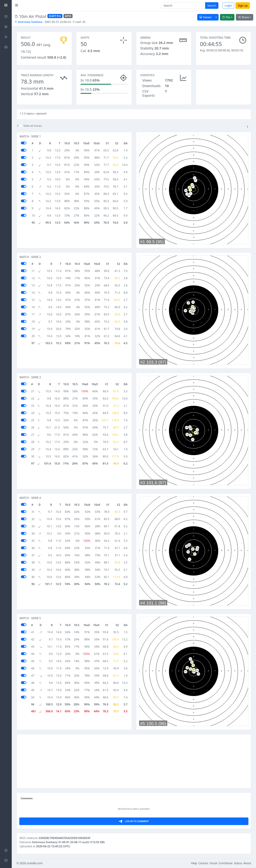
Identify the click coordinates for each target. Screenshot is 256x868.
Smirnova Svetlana (28, 22)
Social (214, 863)
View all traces (33, 126)
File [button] (226, 17)
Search (212, 6)
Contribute (226, 863)
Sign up (243, 6)
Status (238, 863)
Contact (203, 863)
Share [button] (244, 17)
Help (194, 863)
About (247, 863)
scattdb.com (34, 863)
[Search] (183, 6)
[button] (248, 127)
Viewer (206, 17)
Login (228, 6)
